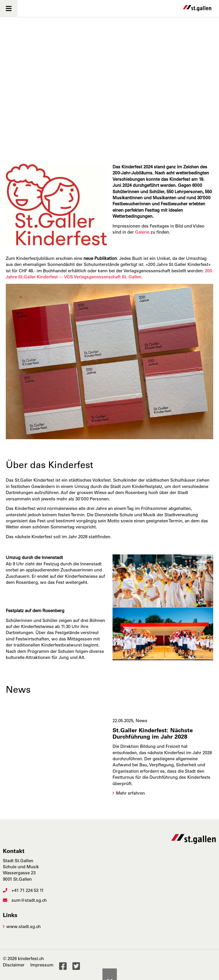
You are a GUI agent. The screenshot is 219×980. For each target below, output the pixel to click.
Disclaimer (14, 965)
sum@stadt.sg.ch (25, 900)
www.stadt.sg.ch (24, 926)
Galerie (142, 232)
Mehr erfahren (130, 793)
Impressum (42, 965)
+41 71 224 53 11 (23, 890)
